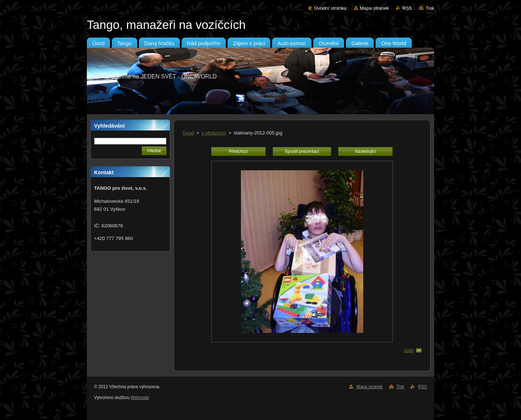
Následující (365, 151)
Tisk (430, 8)
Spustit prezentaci (302, 151)
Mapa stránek (374, 8)
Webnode (140, 398)
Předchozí (238, 151)
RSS (407, 8)
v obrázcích (214, 133)
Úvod (188, 133)
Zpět (409, 350)
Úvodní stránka (330, 8)
